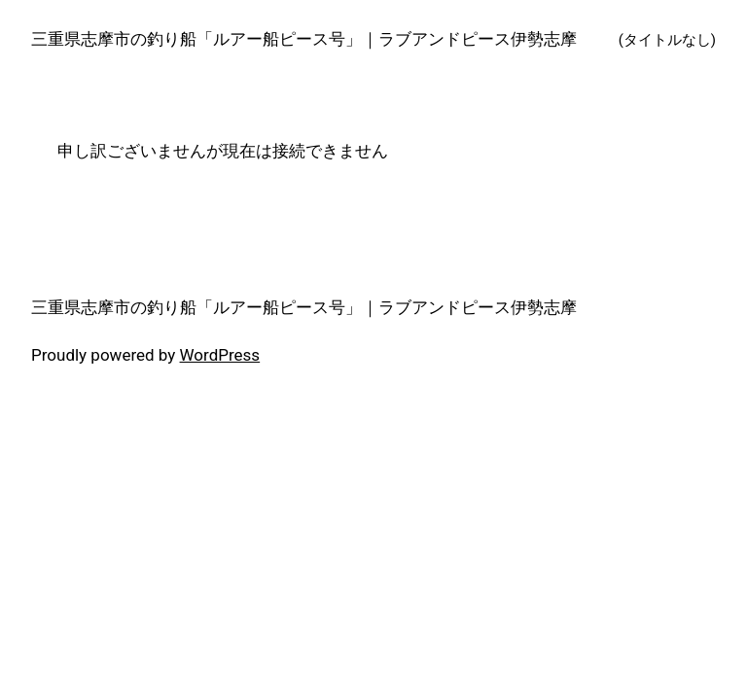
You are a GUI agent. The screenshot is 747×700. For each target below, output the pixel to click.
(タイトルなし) (667, 40)
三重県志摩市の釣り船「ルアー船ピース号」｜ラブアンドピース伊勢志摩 (304, 39)
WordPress (220, 355)
